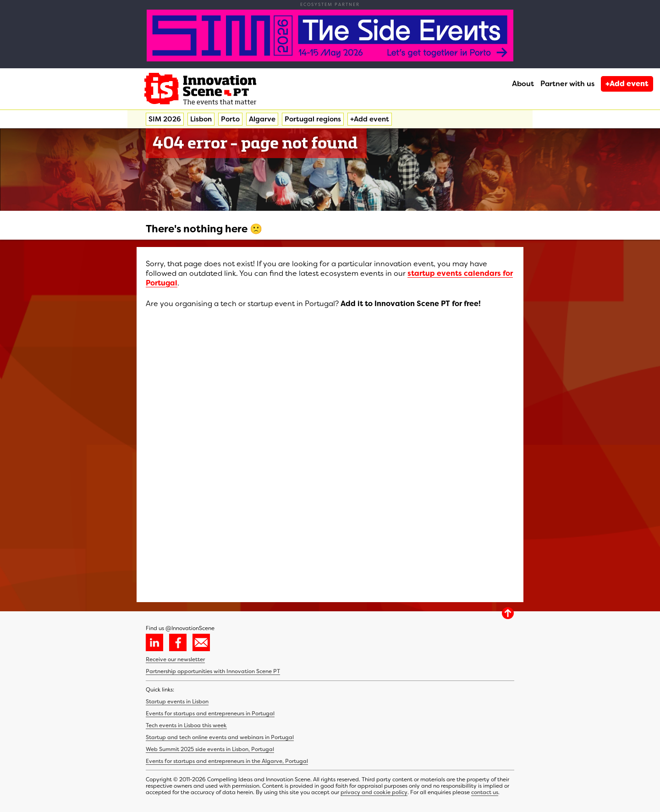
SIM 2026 (165, 119)
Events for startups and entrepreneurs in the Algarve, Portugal (227, 761)
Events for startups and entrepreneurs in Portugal (210, 713)
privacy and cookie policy (374, 792)
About (523, 84)
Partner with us (567, 84)
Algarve (262, 119)
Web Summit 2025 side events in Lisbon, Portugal (210, 749)
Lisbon (201, 119)
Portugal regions (313, 119)
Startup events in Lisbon (177, 702)
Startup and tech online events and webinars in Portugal (220, 737)
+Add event (627, 84)
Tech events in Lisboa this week (186, 725)
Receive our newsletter (175, 659)
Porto (230, 119)
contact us (485, 792)
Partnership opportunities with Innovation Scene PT (213, 671)
